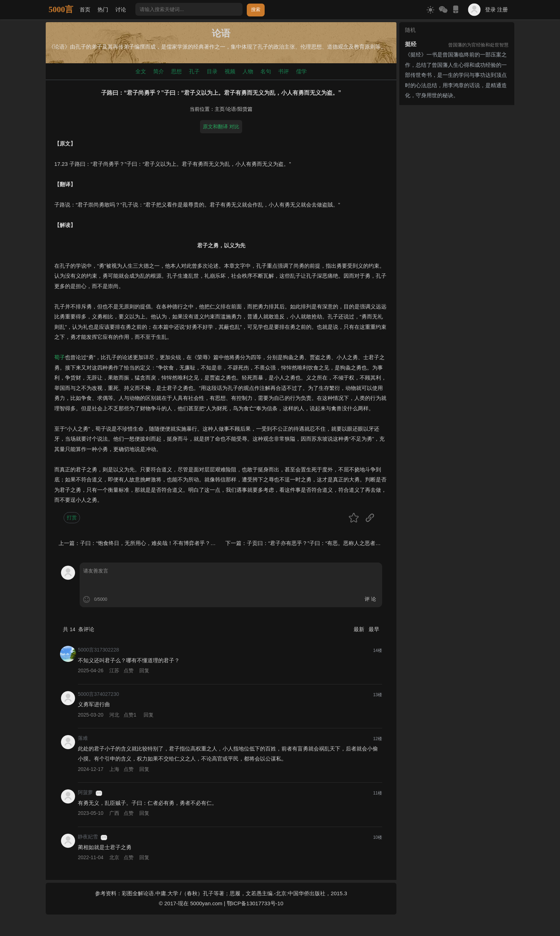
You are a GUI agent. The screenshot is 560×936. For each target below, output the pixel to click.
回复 (144, 670)
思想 (176, 71)
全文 (141, 71)
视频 (230, 71)
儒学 (301, 71)
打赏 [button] (72, 517)
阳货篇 (245, 109)
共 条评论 (79, 629)
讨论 (121, 9)
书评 (284, 71)
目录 (212, 71)
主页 (220, 109)
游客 (99, 793)
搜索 (256, 9)
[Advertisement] (457, 153)
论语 (231, 109)
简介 (159, 71)
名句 (266, 71)
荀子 (60, 357)
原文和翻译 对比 (221, 127)
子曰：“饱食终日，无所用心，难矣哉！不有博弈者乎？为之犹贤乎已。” (165, 543)
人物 (248, 71)
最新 (360, 629)
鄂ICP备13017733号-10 (255, 903)
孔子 (194, 71)
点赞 (129, 670)
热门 (103, 9)
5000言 (61, 9)
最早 (374, 629)
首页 (85, 9)
